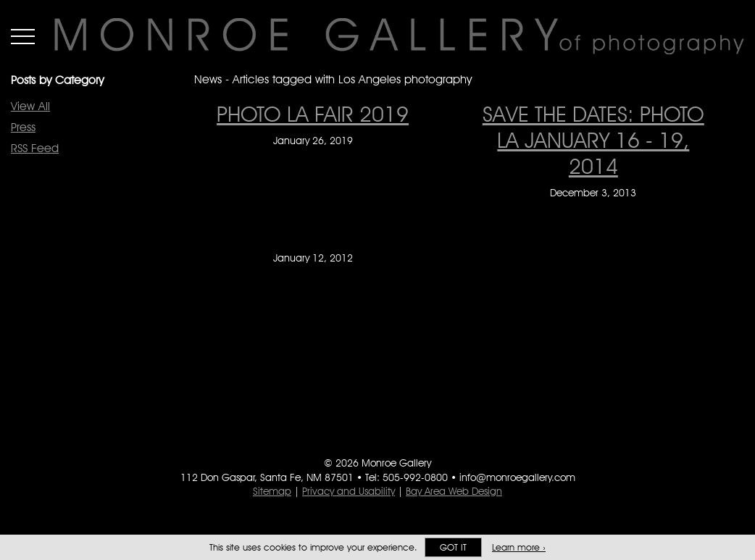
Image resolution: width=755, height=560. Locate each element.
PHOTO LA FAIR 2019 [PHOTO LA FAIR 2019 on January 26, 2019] (313, 114)
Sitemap (272, 491)
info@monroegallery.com (517, 477)
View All (30, 106)
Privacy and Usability (349, 491)
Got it (453, 547)
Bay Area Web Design (454, 491)
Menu (23, 36)
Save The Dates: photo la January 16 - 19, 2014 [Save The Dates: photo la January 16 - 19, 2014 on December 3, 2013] (593, 140)
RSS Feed (35, 148)
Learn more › (519, 547)
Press (23, 127)
